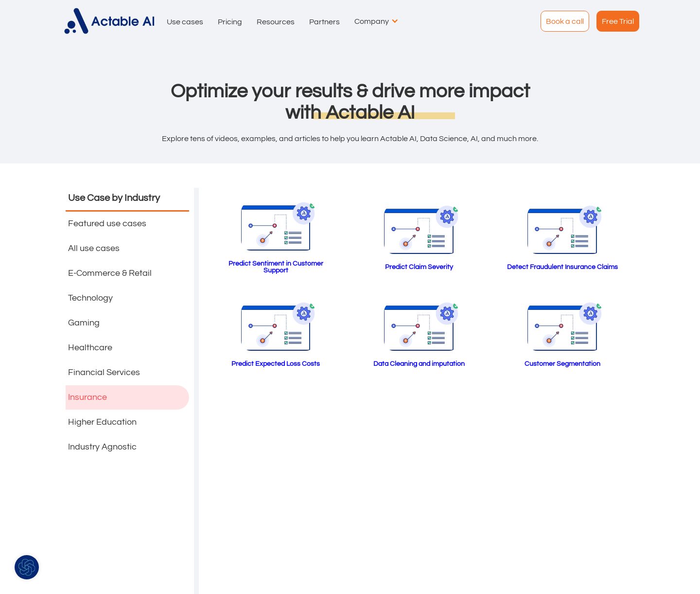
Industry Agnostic (102, 447)
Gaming (84, 323)
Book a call (565, 21)
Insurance (87, 397)
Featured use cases (107, 224)
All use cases (94, 248)
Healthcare (90, 348)
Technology (90, 298)
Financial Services (104, 372)
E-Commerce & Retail (110, 273)
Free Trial (618, 21)
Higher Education (102, 422)
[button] (183, 21)
